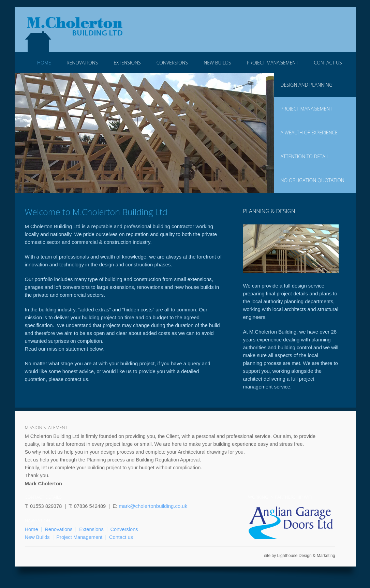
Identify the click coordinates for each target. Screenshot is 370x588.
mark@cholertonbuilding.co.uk (153, 506)
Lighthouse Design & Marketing (306, 556)
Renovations (82, 63)
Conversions (172, 63)
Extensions (127, 63)
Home (44, 63)
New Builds (217, 63)
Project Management (273, 63)
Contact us (121, 537)
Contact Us (328, 63)
